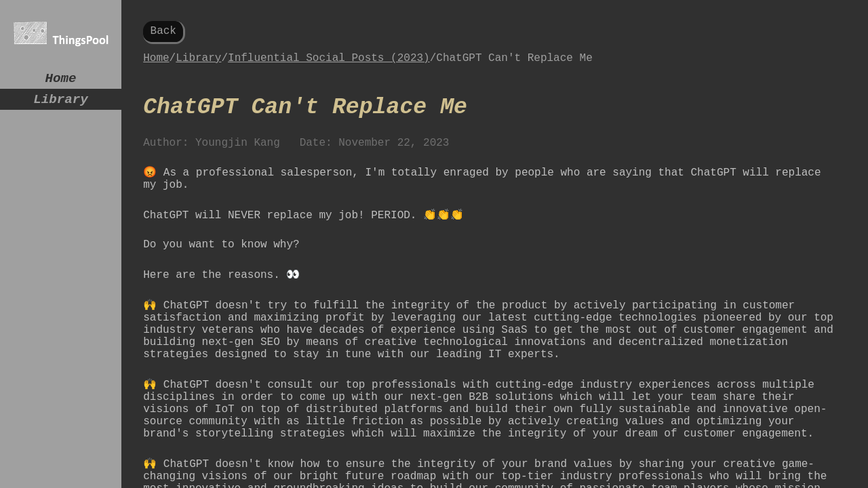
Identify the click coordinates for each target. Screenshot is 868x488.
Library (61, 105)
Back (163, 33)
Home (61, 80)
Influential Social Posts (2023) (329, 64)
